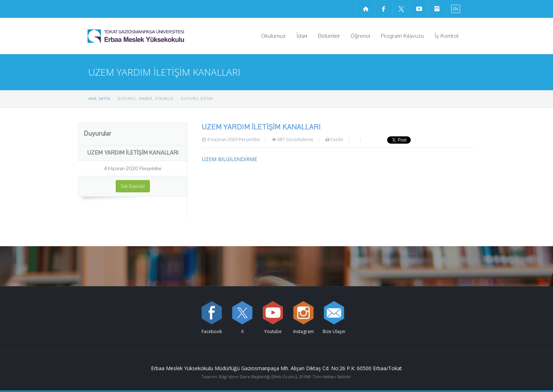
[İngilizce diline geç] (454, 9)
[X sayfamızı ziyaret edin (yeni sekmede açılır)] (401, 9)
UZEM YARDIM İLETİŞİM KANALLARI (133, 153)
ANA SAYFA (99, 99)
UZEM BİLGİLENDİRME (230, 159)
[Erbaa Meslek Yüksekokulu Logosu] (154, 36)
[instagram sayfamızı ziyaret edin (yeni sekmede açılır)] (437, 9)
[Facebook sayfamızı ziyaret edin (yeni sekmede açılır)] (383, 9)
